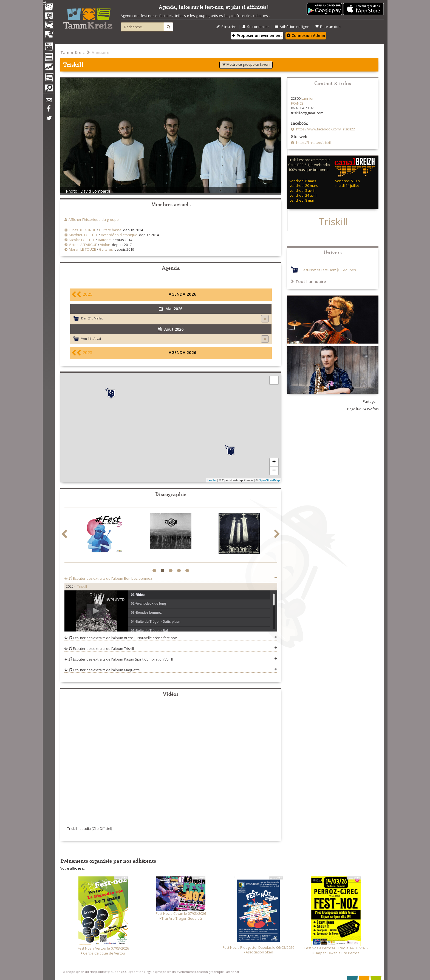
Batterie (104, 240)
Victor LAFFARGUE (83, 245)
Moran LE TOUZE (82, 249)
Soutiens (115, 972)
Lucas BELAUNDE (82, 230)
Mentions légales (143, 972)
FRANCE (297, 103)
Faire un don (328, 27)
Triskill (82, 586)
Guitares (106, 249)
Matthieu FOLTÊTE (83, 235)
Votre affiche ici (73, 868)
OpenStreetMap (269, 480)
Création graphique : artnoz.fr (217, 972)
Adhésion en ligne (292, 27)
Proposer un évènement (257, 35)
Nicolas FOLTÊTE (82, 240)
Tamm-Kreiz (73, 52)
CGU (126, 972)
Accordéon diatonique (119, 235)
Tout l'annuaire (309, 281)
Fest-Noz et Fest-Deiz (319, 270)
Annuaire (101, 52)
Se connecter (256, 27)
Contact (102, 972)
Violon (105, 245)
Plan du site (86, 972)
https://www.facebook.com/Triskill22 (325, 129)
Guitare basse (110, 230)
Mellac (99, 318)
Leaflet (212, 480)
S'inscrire (226, 27)
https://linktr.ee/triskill (313, 143)
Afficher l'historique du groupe (94, 220)
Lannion (308, 98)
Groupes (348, 270)
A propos (70, 972)
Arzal (97, 338)
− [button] (274, 471)
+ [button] (274, 462)
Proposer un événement (175, 972)
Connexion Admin (306, 35)
